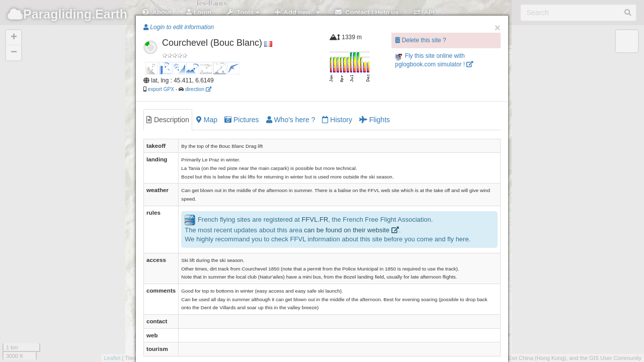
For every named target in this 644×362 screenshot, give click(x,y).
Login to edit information (179, 27)
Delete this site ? (420, 40)
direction (198, 89)
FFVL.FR (315, 219)
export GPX (161, 89)
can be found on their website (351, 230)
